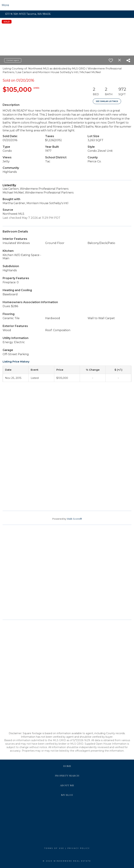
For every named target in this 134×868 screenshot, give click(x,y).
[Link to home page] (67, 5)
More (5, 5)
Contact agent (13, 60)
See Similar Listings (107, 101)
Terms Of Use (54, 848)
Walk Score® (74, 519)
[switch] (111, 60)
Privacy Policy (79, 848)
